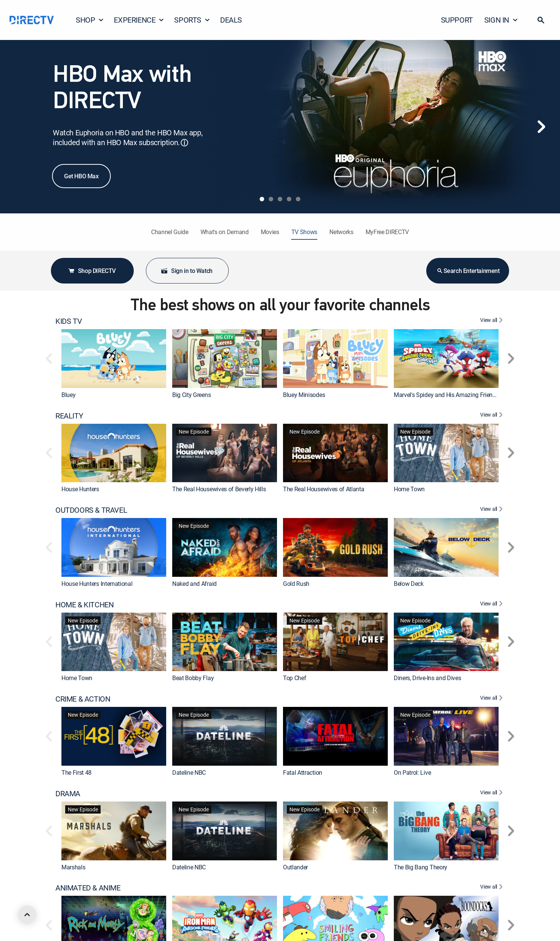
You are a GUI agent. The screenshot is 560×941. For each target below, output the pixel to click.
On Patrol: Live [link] (412, 772)
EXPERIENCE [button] (139, 20)
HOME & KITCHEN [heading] (84, 605)
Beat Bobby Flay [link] (193, 678)
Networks (341, 232)
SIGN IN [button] (501, 20)
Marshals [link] (73, 867)
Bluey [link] (68, 395)
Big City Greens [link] (191, 395)
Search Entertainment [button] (468, 271)
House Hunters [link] (80, 489)
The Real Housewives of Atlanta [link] (324, 489)
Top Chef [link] (295, 678)
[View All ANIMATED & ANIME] (492, 888)
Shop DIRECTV (92, 271)
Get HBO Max (81, 176)
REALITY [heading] (69, 416)
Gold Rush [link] (296, 584)
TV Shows (304, 232)
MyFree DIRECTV (387, 232)
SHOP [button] (90, 20)
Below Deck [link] (409, 584)
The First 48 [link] (77, 772)
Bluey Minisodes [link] (304, 395)
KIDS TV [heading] (69, 321)
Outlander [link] (295, 867)
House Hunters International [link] (97, 584)
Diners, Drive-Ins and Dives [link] (427, 678)
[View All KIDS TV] (492, 321)
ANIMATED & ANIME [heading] (88, 888)
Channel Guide (170, 232)
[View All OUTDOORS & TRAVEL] (492, 510)
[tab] (262, 199)
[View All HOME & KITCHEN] (492, 605)
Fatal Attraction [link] (303, 772)
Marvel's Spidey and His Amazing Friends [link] (446, 395)
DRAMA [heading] (68, 794)
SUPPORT (457, 20)
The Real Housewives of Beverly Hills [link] (219, 489)
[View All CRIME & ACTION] (492, 699)
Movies (270, 232)
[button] (541, 20)
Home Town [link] (409, 489)
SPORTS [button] (192, 20)
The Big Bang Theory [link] (421, 867)
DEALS (231, 20)
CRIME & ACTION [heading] (83, 699)
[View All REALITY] (492, 416)
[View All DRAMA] (492, 794)
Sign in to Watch (187, 271)
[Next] (541, 127)
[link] (114, 359)
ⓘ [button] (184, 143)
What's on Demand (225, 232)
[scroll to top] (27, 915)
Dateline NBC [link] (189, 772)
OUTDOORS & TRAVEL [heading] (91, 510)
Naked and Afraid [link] (194, 584)
